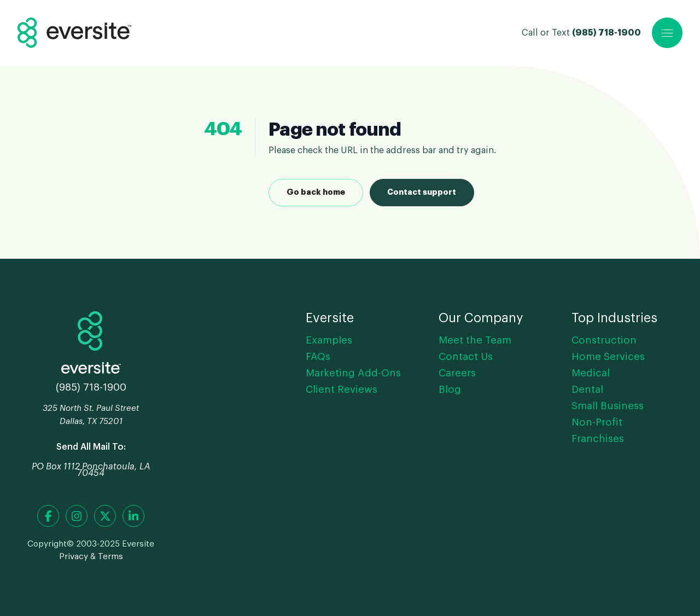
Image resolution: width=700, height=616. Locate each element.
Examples (329, 340)
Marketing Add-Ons (353, 373)
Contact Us (466, 357)
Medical (591, 373)
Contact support (422, 192)
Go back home (316, 192)
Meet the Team (475, 340)
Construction (604, 340)
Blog (450, 390)
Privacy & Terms (91, 557)
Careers (457, 373)
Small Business (608, 406)
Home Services (608, 357)
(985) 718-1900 (606, 33)
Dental (587, 390)
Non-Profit (597, 422)
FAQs (318, 357)
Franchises (598, 439)
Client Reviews (342, 390)
